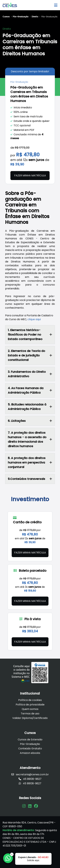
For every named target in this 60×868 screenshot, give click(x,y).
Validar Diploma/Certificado (30, 718)
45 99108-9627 (30, 779)
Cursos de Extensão (30, 739)
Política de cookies (30, 700)
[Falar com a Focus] (8, 858)
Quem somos (30, 709)
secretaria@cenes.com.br (30, 774)
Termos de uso (30, 714)
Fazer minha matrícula (30, 175)
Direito (35, 17)
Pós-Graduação (21, 17)
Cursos (6, 17)
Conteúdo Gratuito (30, 748)
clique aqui (34, 319)
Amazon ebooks (30, 753)
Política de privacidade (30, 705)
